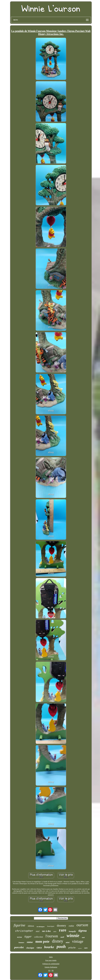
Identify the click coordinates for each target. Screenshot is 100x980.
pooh (61, 946)
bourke (49, 947)
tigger (28, 936)
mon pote (42, 941)
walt (83, 937)
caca (39, 947)
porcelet (19, 947)
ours (86, 948)
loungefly (72, 931)
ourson (82, 925)
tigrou (83, 931)
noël (62, 937)
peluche (72, 948)
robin (71, 926)
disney (58, 941)
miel (38, 931)
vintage (78, 941)
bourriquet (51, 926)
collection (39, 937)
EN (49, 971)
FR (53, 971)
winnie (73, 936)
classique (30, 948)
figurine (19, 925)
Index (51, 957)
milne (20, 937)
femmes (21, 942)
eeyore (80, 948)
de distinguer (41, 927)
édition (31, 926)
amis (55, 931)
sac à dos (46, 931)
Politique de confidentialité (51, 964)
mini (68, 942)
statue (30, 942)
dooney (62, 925)
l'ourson (52, 936)
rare (63, 930)
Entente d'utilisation (51, 967)
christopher (24, 931)
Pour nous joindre (51, 960)
